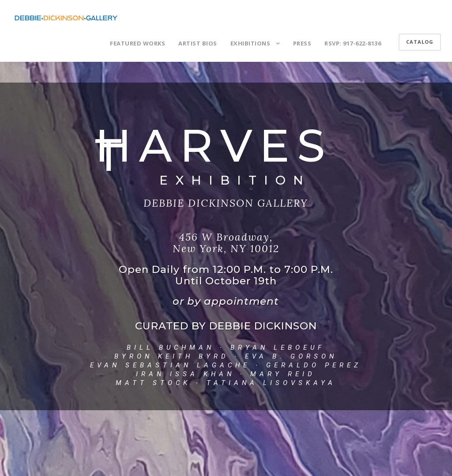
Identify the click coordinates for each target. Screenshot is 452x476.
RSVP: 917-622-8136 (353, 43)
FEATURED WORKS (137, 43)
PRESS (302, 43)
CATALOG (420, 42)
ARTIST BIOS (198, 43)
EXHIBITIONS (250, 43)
